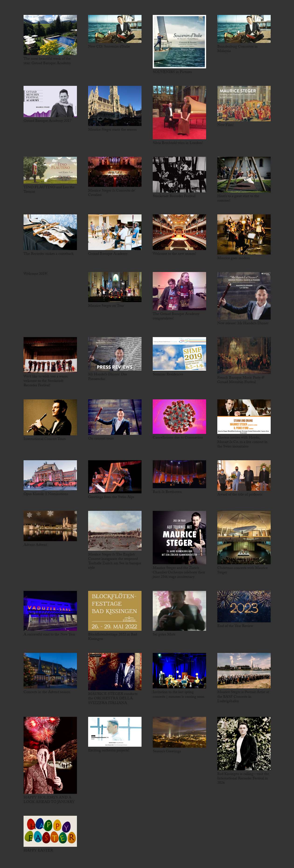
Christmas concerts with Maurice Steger (242, 571)
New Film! (225, 125)
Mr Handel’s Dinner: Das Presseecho (108, 377)
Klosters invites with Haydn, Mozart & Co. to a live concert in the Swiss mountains (242, 442)
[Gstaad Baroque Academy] (115, 232)
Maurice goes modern (234, 259)
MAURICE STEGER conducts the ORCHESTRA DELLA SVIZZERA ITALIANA (113, 699)
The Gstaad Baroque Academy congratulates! (176, 317)
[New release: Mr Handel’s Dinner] (244, 296)
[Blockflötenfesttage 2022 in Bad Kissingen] (115, 611)
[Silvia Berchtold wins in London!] (179, 113)
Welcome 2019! (35, 274)
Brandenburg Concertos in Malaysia (237, 49)
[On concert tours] (115, 417)
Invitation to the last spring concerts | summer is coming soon (179, 695)
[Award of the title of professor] (244, 476)
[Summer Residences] (179, 354)
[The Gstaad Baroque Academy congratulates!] (179, 291)
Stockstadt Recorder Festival (174, 197)
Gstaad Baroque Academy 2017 (47, 121)
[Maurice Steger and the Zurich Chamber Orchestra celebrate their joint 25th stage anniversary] (179, 538)
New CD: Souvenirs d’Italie (109, 47)
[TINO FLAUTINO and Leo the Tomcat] (50, 170)
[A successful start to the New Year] (50, 611)
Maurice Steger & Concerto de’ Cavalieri (112, 193)
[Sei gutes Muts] (179, 611)
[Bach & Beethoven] (179, 474)
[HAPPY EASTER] (50, 831)
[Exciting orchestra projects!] (115, 732)
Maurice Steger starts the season (112, 130)
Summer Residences (168, 375)
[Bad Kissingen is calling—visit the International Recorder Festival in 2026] (244, 744)
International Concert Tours (45, 439)
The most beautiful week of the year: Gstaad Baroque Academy (47, 61)
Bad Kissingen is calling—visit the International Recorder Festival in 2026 (243, 779)
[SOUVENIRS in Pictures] (179, 42)
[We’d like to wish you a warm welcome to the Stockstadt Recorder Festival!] (50, 355)
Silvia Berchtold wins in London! (178, 143)
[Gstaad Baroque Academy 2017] (50, 101)
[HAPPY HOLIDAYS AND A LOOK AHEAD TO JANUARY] (50, 755)
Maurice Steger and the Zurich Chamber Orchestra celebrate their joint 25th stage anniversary (179, 573)
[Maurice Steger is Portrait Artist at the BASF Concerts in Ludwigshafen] (244, 671)
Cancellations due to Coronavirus (178, 438)
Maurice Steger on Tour (106, 306)
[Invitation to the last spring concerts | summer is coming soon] (179, 671)
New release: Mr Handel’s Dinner (243, 324)
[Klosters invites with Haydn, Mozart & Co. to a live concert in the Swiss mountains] (244, 417)
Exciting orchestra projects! (109, 751)
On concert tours (101, 439)
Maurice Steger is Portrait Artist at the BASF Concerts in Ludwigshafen (243, 697)
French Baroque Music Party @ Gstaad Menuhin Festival (241, 380)
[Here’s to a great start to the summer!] (244, 174)
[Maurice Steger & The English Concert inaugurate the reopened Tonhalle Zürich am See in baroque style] (115, 531)
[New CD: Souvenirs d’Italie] (115, 29)
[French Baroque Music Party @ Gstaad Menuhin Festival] (244, 355)
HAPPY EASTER (38, 851)
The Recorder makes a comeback (48, 254)
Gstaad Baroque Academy (108, 254)
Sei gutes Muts (164, 635)
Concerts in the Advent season (47, 692)
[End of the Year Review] (244, 607)
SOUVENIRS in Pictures (172, 72)
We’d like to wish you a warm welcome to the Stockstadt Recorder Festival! (46, 381)
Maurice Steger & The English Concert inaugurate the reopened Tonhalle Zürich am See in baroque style (115, 562)
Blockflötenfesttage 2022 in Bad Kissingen (112, 637)
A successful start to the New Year (49, 635)
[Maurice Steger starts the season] (115, 106)
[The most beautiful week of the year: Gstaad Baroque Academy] (50, 35)
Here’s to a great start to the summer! (238, 199)
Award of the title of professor (240, 495)
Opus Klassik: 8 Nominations (46, 494)
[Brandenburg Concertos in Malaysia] (244, 29)
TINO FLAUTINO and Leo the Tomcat (49, 190)
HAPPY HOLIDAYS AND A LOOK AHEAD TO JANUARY (49, 800)
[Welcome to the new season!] (179, 232)
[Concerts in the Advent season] (50, 671)
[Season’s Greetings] (179, 732)
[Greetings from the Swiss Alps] (115, 477)
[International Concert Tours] (50, 417)
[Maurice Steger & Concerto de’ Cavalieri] (115, 172)
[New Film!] (244, 103)
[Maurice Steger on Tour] (115, 287)
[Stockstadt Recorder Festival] (179, 175)
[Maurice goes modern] (244, 234)
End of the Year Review (235, 626)
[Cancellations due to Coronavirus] (179, 417)
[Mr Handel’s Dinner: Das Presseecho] (115, 354)
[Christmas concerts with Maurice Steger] (244, 538)
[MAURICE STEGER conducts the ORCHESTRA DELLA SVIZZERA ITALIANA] (115, 672)
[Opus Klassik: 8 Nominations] (50, 475)
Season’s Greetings (167, 752)
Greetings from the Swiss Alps (111, 497)
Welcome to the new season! (174, 254)
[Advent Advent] (50, 526)
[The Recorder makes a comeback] (50, 232)
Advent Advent (35, 545)
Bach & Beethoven (167, 492)
